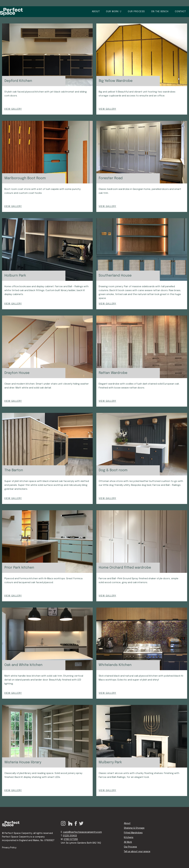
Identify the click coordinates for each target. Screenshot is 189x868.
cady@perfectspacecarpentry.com (82, 832)
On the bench (160, 12)
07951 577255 (71, 839)
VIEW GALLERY (13, 109)
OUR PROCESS (136, 12)
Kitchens (129, 837)
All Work (128, 842)
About (96, 12)
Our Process (130, 847)
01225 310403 (70, 836)
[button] (114, 12)
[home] (11, 12)
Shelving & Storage (134, 828)
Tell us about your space (137, 852)
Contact (180, 12)
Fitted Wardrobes (133, 833)
